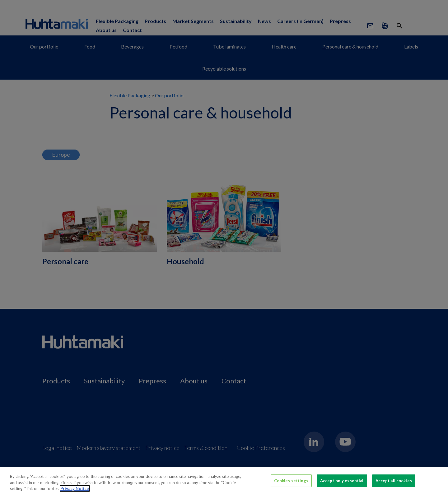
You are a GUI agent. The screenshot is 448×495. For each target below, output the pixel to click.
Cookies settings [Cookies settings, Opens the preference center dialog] (291, 484)
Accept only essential (342, 484)
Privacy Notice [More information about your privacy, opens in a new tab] (75, 492)
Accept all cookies (394, 484)
